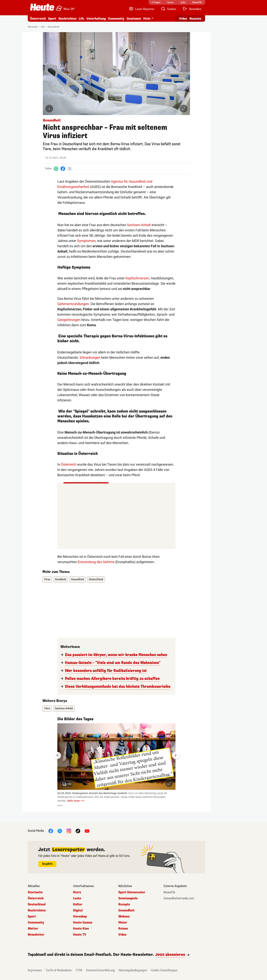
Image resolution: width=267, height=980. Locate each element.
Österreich (38, 19)
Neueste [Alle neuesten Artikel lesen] (195, 19)
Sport (52, 19)
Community (116, 19)
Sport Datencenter (132, 892)
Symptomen (86, 241)
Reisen (123, 929)
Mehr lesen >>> (76, 801)
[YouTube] (87, 831)
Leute (77, 898)
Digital (78, 910)
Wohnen (124, 917)
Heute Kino (81, 929)
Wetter (33, 929)
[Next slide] (175, 755)
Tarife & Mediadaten (59, 970)
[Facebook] (63, 169)
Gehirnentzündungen (73, 304)
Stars (77, 892)
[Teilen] (70, 169)
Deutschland (96, 579)
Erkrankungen (90, 357)
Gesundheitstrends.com (179, 898)
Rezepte (124, 904)
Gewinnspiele (128, 898)
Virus (47, 579)
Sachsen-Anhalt (139, 225)
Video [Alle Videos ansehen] (183, 19)
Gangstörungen (69, 320)
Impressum (35, 970)
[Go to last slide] (57, 755)
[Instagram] (69, 831)
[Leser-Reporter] (142, 9)
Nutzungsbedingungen (133, 970)
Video (122, 935)
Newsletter (36, 935)
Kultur (78, 904)
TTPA (79, 970)
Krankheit (61, 579)
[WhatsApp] (56, 169)
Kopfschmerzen (137, 278)
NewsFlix (169, 892)
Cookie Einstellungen (164, 970)
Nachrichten (67, 19)
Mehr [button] (147, 19)
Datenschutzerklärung (100, 970)
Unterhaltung (96, 19)
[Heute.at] (42, 7)
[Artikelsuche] (169, 9)
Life (81, 19)
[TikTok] (78, 831)
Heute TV (80, 935)
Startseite (33, 27)
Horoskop (80, 917)
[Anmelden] (192, 9)
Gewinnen (134, 19)
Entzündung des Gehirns (96, 562)
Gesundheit (53, 27)
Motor (123, 923)
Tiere (47, 708)
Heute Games (83, 923)
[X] (60, 831)
